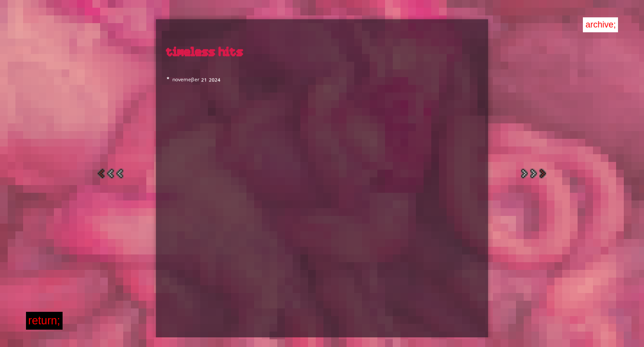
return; (44, 320)
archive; (600, 25)
